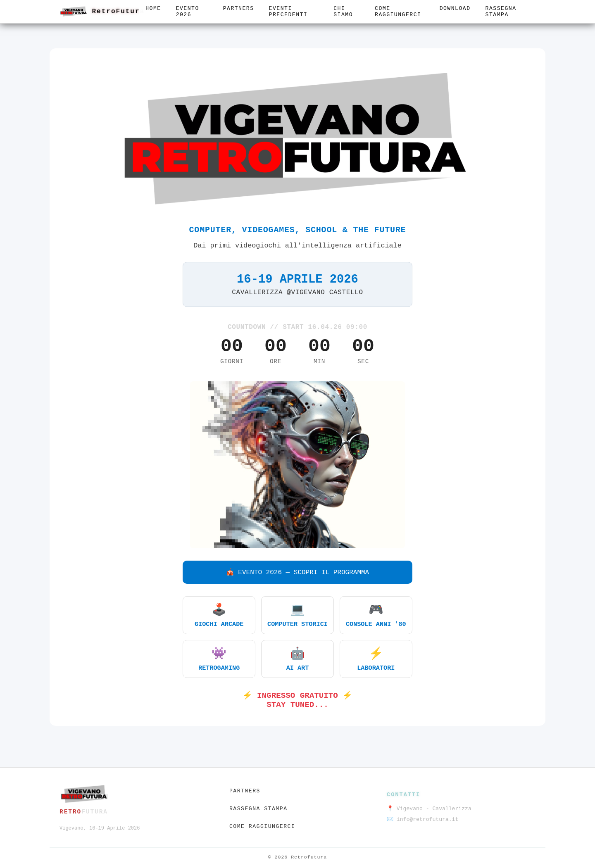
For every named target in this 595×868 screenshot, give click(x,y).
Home (153, 8)
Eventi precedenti (288, 12)
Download (455, 8)
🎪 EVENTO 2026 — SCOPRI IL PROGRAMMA (297, 573)
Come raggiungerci (398, 12)
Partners (239, 8)
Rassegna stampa (501, 12)
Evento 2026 (188, 12)
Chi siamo (343, 12)
